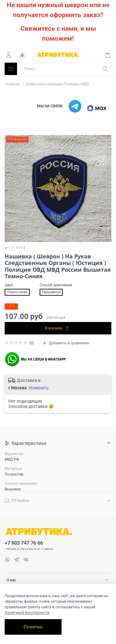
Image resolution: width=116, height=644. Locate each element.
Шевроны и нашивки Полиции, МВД (57, 84)
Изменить (39, 388)
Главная (12, 84)
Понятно (33, 627)
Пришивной (51, 292)
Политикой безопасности (27, 613)
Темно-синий (17, 292)
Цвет (9, 285)
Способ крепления (56, 285)
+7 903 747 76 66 (24, 543)
